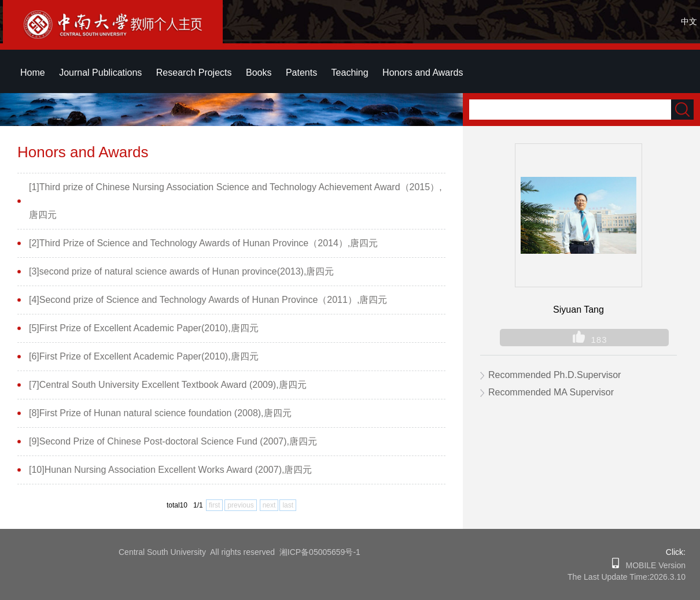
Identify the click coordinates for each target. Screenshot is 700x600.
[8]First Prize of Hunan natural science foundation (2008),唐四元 (160, 413)
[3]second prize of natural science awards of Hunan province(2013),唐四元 (181, 271)
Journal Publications (100, 73)
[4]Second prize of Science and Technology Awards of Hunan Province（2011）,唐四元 (208, 300)
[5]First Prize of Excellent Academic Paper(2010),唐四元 (144, 328)
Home (33, 73)
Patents (301, 73)
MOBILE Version (652, 565)
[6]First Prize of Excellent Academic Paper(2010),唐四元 (144, 356)
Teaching (350, 73)
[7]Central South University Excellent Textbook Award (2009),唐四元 (168, 385)
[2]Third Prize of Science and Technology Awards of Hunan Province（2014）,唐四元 (203, 243)
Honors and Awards (423, 73)
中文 (689, 21)
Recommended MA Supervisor (551, 392)
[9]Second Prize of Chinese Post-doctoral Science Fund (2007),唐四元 (173, 441)
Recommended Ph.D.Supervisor (555, 375)
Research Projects (194, 73)
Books (259, 73)
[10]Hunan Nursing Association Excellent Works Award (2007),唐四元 (170, 470)
